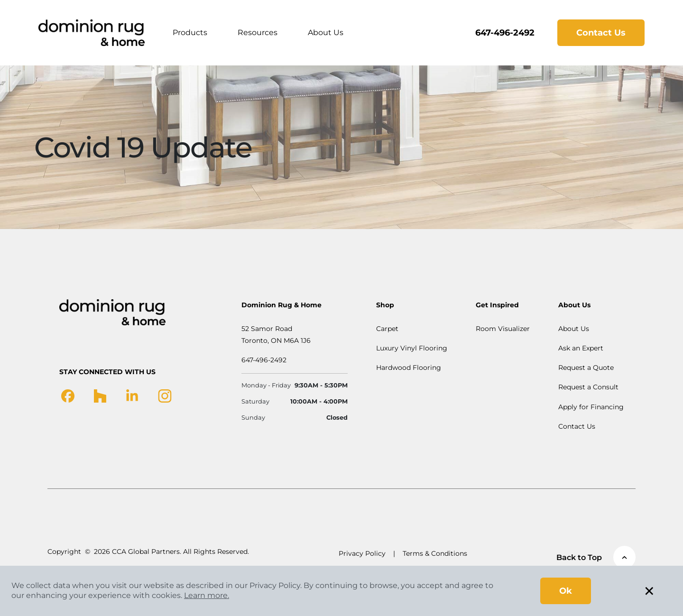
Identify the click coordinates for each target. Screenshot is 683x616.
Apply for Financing (591, 407)
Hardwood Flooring (409, 368)
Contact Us (601, 33)
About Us (574, 329)
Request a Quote (586, 368)
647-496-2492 (505, 33)
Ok (566, 591)
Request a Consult (588, 387)
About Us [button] (326, 32)
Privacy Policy (362, 553)
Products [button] (190, 32)
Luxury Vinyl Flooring (412, 348)
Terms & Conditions (435, 553)
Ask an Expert (581, 348)
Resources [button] (258, 32)
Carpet (387, 329)
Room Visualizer (503, 329)
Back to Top (596, 557)
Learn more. (207, 595)
